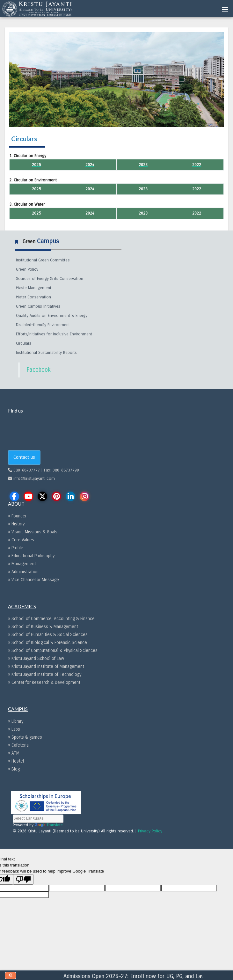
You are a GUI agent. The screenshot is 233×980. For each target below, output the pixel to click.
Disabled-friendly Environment (43, 325)
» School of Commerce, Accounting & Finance (51, 619)
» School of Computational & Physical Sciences (53, 651)
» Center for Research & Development (44, 682)
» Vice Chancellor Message (33, 580)
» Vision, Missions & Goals (33, 532)
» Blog (14, 769)
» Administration (23, 572)
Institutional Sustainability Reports (46, 353)
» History (16, 524)
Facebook (39, 370)
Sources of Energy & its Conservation (50, 279)
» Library (16, 721)
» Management (22, 564)
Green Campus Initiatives (38, 306)
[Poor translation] (23, 879)
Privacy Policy (150, 831)
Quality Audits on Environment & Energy (52, 316)
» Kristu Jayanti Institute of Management (46, 666)
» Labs (14, 729)
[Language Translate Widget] (38, 819)
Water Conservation (33, 297)
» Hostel (16, 761)
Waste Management (34, 288)
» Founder (17, 516)
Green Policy (27, 269)
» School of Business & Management (43, 627)
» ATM (14, 753)
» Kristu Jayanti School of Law (36, 658)
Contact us (24, 457)
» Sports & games (25, 737)
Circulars (24, 343)
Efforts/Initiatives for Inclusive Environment (54, 334)
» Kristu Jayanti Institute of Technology (45, 674)
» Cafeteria (18, 745)
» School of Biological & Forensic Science (47, 643)
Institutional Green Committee (43, 260)
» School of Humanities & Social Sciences (48, 635)
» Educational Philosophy (31, 556)
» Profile (16, 548)
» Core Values (21, 540)
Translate (49, 825)
